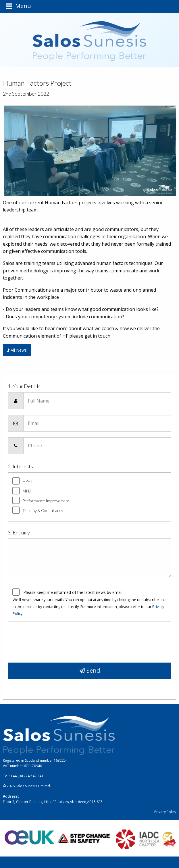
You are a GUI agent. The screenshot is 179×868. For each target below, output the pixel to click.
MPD (27, 491)
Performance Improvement (46, 501)
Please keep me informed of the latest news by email (73, 592)
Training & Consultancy (43, 510)
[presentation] (51, 640)
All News (17, 350)
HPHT (28, 481)
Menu (18, 6)
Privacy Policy (165, 812)
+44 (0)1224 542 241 (27, 776)
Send (90, 670)
